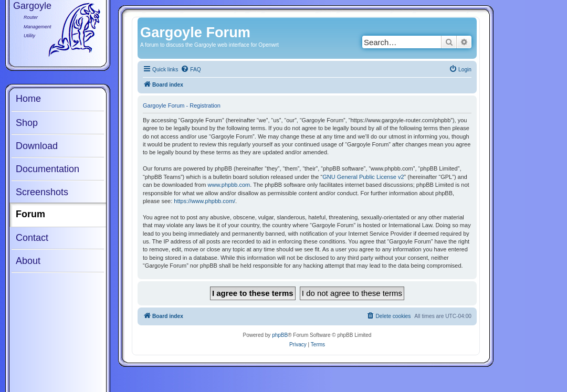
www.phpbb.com (229, 185)
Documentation (48, 169)
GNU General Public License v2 (363, 177)
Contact (32, 238)
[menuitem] (191, 70)
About (28, 261)
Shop (27, 123)
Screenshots (42, 192)
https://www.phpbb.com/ (204, 201)
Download (37, 146)
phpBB (280, 335)
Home (28, 99)
